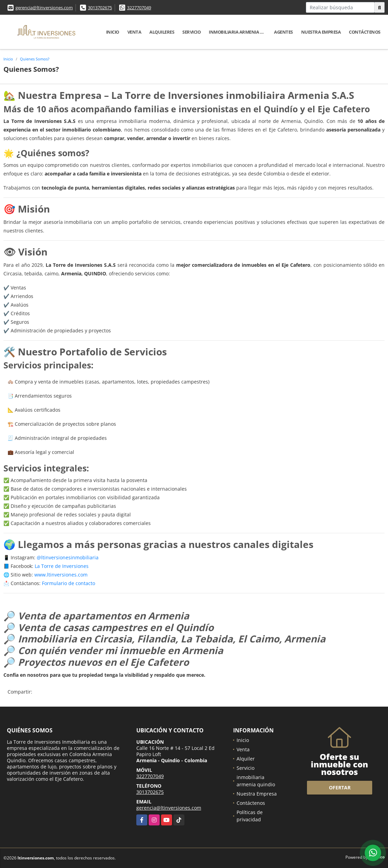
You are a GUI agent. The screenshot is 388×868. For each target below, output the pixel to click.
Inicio (113, 32)
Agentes (283, 32)
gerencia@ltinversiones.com (44, 8)
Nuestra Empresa (321, 32)
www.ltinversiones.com (61, 575)
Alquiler (246, 759)
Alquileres (162, 32)
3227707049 (139, 8)
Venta (134, 32)
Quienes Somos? (35, 59)
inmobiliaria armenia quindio (239, 32)
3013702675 (100, 8)
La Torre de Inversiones (62, 566)
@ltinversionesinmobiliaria (68, 557)
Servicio (191, 32)
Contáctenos (365, 32)
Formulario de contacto (69, 583)
